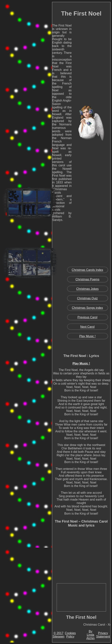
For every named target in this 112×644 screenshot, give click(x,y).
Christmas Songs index (87, 308)
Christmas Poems (87, 279)
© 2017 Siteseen (58, 635)
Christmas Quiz (87, 298)
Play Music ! (87, 336)
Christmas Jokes (87, 289)
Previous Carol (87, 317)
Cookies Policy (70, 635)
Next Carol (87, 327)
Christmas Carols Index (87, 270)
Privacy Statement (103, 635)
